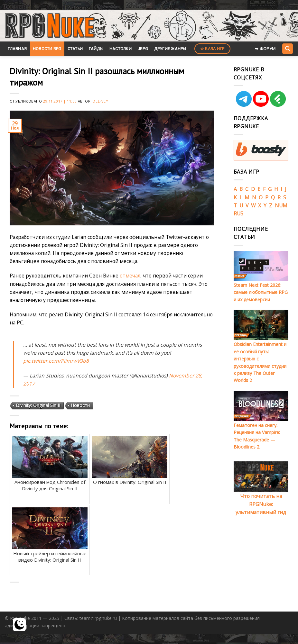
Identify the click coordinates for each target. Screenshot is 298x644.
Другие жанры (170, 49)
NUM (281, 205)
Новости (80, 405)
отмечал (130, 276)
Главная (17, 49)
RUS (238, 213)
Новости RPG (47, 49)
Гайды (96, 49)
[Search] (287, 49)
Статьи (75, 49)
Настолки (121, 49)
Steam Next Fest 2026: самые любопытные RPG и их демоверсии (261, 292)
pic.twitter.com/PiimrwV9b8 (56, 361)
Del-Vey (100, 101)
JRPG (143, 49)
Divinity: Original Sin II (38, 405)
